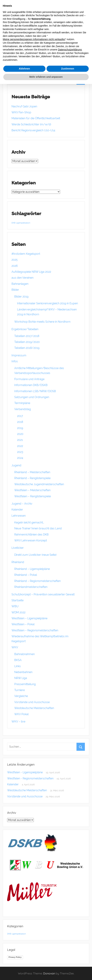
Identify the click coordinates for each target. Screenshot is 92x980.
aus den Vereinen (22, 278)
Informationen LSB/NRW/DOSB (35, 391)
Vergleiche (21, 696)
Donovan (49, 973)
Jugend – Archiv (22, 504)
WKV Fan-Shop (21, 112)
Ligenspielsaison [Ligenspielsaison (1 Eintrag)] (23, 223)
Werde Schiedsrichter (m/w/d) (31, 124)
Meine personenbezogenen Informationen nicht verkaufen (34, 39)
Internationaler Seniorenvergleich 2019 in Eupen (47, 303)
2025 (15, 260)
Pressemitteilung (25, 684)
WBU (15, 606)
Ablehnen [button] (24, 69)
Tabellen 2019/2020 (27, 342)
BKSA (18, 660)
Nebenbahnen (23, 672)
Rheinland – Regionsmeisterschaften (37, 581)
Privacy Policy (15, 957)
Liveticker (18, 548)
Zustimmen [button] (68, 69)
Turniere (20, 690)
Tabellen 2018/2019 (27, 348)
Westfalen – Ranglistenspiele (33, 496)
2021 (20, 440)
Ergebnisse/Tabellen (25, 329)
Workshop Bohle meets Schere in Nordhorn (42, 322)
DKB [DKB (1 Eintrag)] (13, 223)
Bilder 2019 (21, 297)
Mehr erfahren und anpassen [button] (46, 77)
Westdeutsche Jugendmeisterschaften (39, 484)
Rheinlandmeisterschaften (31, 587)
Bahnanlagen (20, 284)
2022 (20, 446)
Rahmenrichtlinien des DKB (31, 535)
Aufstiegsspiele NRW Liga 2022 (31, 272)
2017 (20, 416)
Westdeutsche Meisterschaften (34, 708)
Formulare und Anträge (29, 379)
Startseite (18, 600)
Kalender (17, 510)
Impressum (19, 355)
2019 (20, 428)
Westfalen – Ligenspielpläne (29, 618)
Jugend (16, 465)
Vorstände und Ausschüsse (32, 702)
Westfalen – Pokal (23, 624)
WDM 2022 (18, 612)
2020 (20, 434)
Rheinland (18, 562)
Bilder (15, 290)
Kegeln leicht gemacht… (29, 522)
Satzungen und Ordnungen (32, 397)
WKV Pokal (21, 714)
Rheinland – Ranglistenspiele (32, 478)
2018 (20, 422)
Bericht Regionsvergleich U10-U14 (33, 130)
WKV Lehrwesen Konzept (31, 540)
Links (18, 666)
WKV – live (18, 722)
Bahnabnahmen (24, 654)
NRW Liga (21, 678)
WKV (15, 647)
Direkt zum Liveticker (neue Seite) (35, 555)
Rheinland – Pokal (26, 575)
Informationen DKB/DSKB (31, 385)
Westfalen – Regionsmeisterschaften (35, 630)
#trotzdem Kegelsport (26, 254)
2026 (15, 266)
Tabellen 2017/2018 (27, 336)
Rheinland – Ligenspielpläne (32, 569)
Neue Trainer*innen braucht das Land (38, 528)
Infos (15, 361)
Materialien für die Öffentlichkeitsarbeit (36, 118)
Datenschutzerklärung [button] (70, 50)
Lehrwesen (19, 516)
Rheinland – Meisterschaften (32, 472)
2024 (20, 458)
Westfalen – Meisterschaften (32, 490)
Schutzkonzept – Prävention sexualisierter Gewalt (43, 594)
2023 (20, 452)
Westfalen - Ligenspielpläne (25, 772)
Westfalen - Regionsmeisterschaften (30, 778)
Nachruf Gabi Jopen (24, 106)
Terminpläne (22, 403)
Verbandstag (23, 409)
